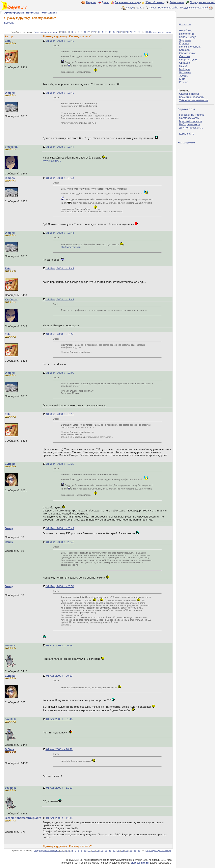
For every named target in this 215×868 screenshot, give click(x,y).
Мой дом (185, 69)
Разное (184, 82)
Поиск (153, 8)
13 (98, 32)
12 (93, 32)
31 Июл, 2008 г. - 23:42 (60, 528)
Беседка (9, 23)
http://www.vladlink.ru (71, 247)
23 (139, 32)
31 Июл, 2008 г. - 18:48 (60, 299)
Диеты (105, 2)
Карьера (184, 50)
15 (106, 32)
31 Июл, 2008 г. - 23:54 (60, 586)
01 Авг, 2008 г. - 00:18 (59, 646)
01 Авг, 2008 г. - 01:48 (59, 719)
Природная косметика (202, 2)
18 (118, 32)
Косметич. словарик (192, 97)
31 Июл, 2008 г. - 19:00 (60, 373)
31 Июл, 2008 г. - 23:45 (60, 542)
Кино (182, 79)
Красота (184, 43)
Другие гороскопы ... (192, 128)
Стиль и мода (188, 37)
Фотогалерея (49, 13)
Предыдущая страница (45, 32)
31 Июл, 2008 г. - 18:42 (60, 41)
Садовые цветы (189, 94)
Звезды (184, 76)
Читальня (185, 72)
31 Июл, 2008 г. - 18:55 (60, 334)
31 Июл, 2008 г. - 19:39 (60, 464)
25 (147, 32)
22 (135, 32)
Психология (186, 34)
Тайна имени (177, 2)
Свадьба (184, 63)
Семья (183, 66)
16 (110, 32)
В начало (185, 24)
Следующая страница (160, 32)
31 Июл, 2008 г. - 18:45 (60, 233)
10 (85, 32)
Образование (187, 53)
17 (114, 32)
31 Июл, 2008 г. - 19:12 (60, 414)
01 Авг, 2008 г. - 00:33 (59, 676)
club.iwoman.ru (140, 863)
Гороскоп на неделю (192, 115)
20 (127, 32)
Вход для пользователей (197, 8)
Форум (130, 8)
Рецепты (91, 2)
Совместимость (189, 118)
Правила (32, 13)
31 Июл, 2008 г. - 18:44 (60, 147)
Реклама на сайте (168, 8)
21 (131, 32)
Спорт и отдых (188, 60)
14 (102, 32)
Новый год (186, 31)
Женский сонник (155, 2)
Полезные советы (190, 47)
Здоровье (185, 40)
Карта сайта (187, 134)
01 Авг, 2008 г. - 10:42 (59, 749)
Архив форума (14, 13)
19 (123, 32)
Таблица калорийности (193, 100)
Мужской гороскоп (190, 121)
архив (139, 8)
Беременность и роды (127, 2)
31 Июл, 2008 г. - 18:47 (60, 268)
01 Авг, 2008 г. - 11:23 (59, 788)
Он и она (185, 56)
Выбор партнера (189, 124)
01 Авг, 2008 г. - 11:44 (59, 818)
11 (89, 32)
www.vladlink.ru (52, 161)
